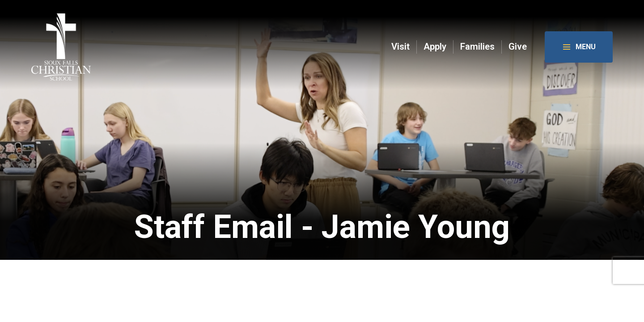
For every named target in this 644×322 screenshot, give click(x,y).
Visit (400, 47)
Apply (435, 47)
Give (518, 47)
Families (477, 47)
